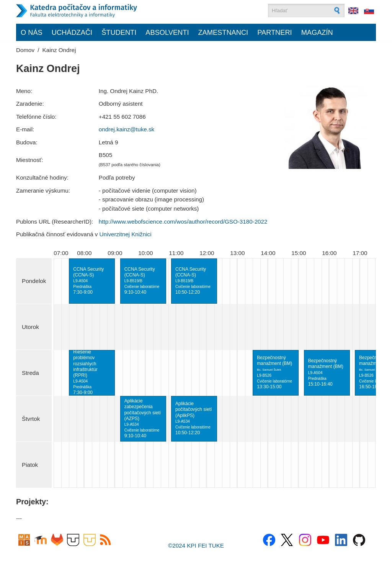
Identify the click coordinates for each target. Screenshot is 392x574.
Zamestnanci (223, 32)
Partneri (275, 32)
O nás (32, 32)
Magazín (317, 32)
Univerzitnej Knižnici (126, 234)
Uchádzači (72, 32)
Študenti (119, 32)
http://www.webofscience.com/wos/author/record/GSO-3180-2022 (183, 222)
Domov (25, 50)
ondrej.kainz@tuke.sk (127, 129)
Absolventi (167, 32)
